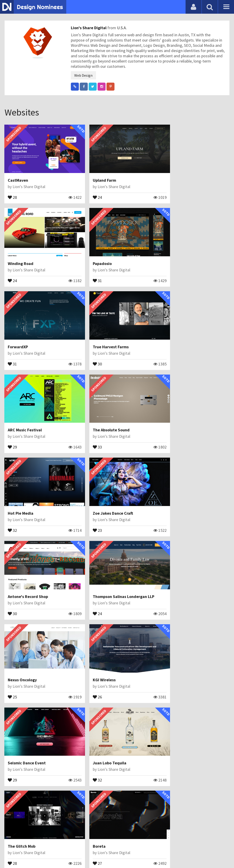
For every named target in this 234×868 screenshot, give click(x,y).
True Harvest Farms (179, 253)
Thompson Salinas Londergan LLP (192, 409)
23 (13, 426)
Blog (10, 853)
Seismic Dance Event (180, 487)
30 (165, 270)
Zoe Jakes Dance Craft (28, 409)
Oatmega (93, 721)
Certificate (49, 853)
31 (13, 270)
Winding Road (174, 175)
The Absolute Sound (103, 331)
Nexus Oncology (23, 487)
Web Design (83, 75)
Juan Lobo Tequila (25, 565)
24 (89, 192)
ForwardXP (95, 253)
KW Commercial (99, 643)
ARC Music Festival (25, 331)
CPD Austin (171, 643)
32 (165, 348)
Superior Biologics (25, 643)
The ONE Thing (22, 799)
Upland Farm (96, 175)
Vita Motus (171, 721)
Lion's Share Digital (89, 28)
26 (89, 504)
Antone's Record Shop (105, 409)
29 (13, 348)
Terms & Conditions (80, 853)
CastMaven (18, 175)
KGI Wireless (96, 487)
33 (89, 348)
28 (13, 192)
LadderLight (19, 721)
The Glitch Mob (98, 565)
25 (13, 504)
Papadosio (17, 253)
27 (165, 582)
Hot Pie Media (174, 331)
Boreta (167, 565)
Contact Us (27, 853)
